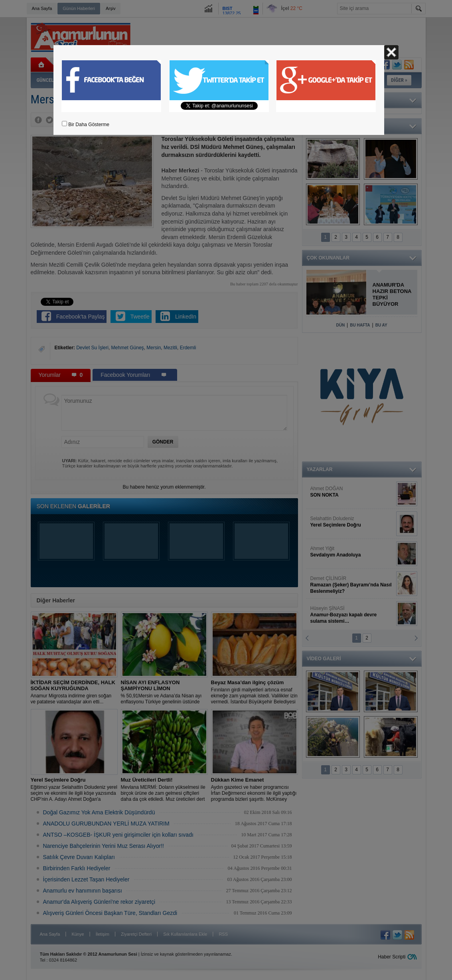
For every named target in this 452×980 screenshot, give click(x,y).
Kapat (391, 52)
